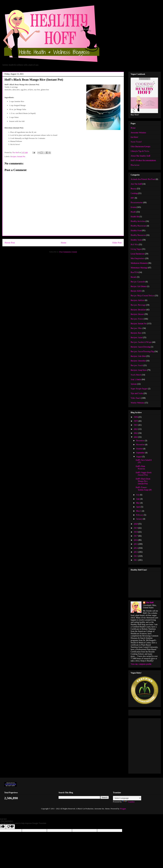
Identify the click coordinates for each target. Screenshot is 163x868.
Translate (128, 802)
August (139, 457)
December (140, 441)
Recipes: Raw (136, 333)
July (138, 495)
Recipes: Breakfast (138, 310)
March (139, 511)
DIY (132, 198)
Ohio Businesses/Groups (140, 146)
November (141, 445)
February (140, 515)
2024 (136, 425)
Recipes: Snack (137, 365)
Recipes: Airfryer (138, 300)
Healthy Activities (138, 221)
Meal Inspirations (138, 258)
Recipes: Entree (137, 319)
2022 (136, 433)
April (138, 507)
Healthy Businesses (138, 226)
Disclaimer (135, 165)
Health (133, 212)
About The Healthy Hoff (140, 156)
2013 (136, 552)
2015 (136, 544)
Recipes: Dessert (137, 314)
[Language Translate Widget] (127, 798)
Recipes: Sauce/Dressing (141, 347)
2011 (136, 560)
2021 (136, 437)
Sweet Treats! (136, 142)
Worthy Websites (137, 403)
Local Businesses (138, 254)
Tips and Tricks (137, 393)
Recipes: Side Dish (138, 356)
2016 (136, 540)
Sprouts (134, 384)
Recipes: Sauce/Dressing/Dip (142, 351)
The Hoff (150, 602)
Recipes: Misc (136, 328)
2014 (136, 548)
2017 (136, 536)
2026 (136, 417)
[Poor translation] (10, 827)
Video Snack (136, 398)
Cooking (134, 193)
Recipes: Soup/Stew (139, 370)
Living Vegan (136, 249)
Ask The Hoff (136, 184)
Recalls (134, 277)
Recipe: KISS (136, 291)
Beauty (134, 189)
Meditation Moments (139, 263)
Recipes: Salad (137, 337)
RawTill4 (134, 272)
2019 (136, 528)
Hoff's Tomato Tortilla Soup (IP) (144, 489)
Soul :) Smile (136, 379)
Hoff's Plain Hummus (140, 467)
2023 (136, 429)
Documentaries (137, 203)
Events (133, 207)
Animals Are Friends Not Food (143, 179)
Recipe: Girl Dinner (139, 286)
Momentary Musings (139, 268)
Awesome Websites (138, 133)
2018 (136, 532)
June (138, 499)
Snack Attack (136, 375)
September (141, 453)
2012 (136, 556)
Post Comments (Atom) (68, 252)
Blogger (123, 809)
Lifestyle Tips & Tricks (140, 151)
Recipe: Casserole (138, 282)
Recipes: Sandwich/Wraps (141, 342)
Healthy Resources (138, 235)
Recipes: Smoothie (138, 361)
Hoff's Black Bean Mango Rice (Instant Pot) (143, 481)
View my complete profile (141, 664)
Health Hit (135, 217)
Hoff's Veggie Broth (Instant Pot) (144, 474)
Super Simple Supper (139, 389)
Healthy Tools (136, 240)
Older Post (117, 243)
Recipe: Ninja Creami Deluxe (142, 296)
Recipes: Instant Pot (18, 156)
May (138, 503)
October (140, 449)
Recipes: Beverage (138, 305)
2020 (136, 524)
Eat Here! (135, 137)
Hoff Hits (134, 245)
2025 (136, 421)
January (139, 519)
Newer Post (10, 243)
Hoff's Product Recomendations (143, 160)
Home (63, 243)
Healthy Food (136, 230)
